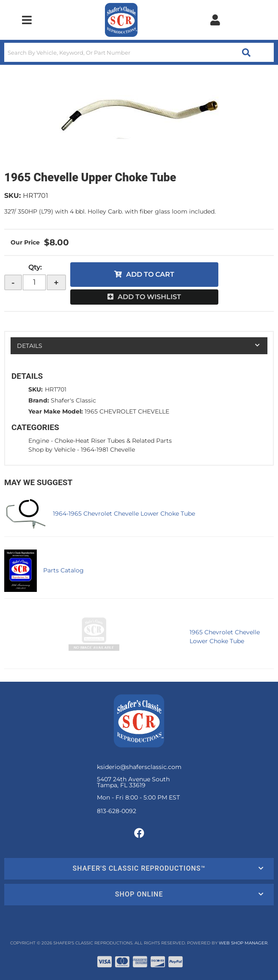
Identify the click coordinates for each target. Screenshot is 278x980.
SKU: (12, 196)
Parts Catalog (63, 570)
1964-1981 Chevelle (108, 450)
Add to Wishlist (149, 297)
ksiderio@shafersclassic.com (139, 767)
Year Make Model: (56, 411)
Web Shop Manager (243, 943)
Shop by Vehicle (52, 450)
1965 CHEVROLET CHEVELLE (127, 411)
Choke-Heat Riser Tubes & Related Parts (113, 441)
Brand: (39, 400)
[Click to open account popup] (215, 20)
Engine (39, 441)
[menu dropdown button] (27, 20)
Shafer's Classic (73, 400)
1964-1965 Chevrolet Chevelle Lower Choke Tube (124, 514)
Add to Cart (150, 274)
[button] (139, 52)
